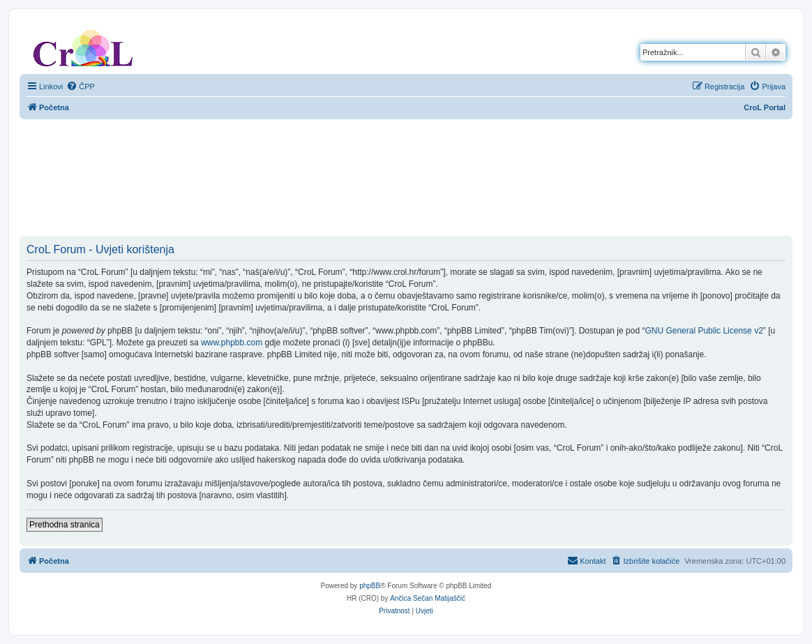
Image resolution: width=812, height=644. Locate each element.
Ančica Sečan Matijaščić (428, 598)
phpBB (370, 586)
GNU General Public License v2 (704, 331)
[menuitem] (81, 87)
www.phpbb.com (232, 343)
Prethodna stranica (65, 525)
